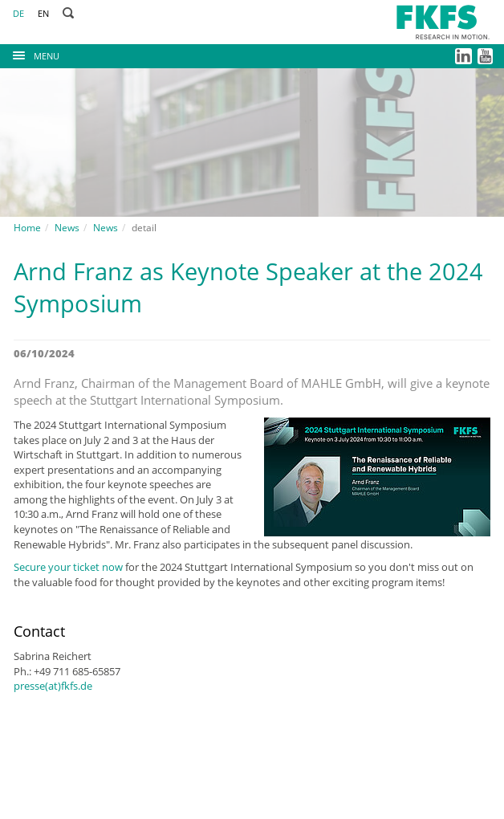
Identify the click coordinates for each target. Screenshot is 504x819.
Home (27, 228)
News (67, 228)
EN (43, 13)
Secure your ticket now (68, 567)
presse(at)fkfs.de (53, 686)
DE (18, 13)
